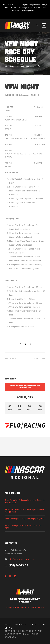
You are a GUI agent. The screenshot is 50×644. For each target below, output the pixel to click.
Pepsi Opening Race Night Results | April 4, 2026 (25, 519)
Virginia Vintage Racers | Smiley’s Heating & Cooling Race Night (25, 387)
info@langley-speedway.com (21, 559)
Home (8, 625)
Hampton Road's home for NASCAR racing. (25, 600)
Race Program (28, 67)
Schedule (21, 625)
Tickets (35, 625)
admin (11, 67)
